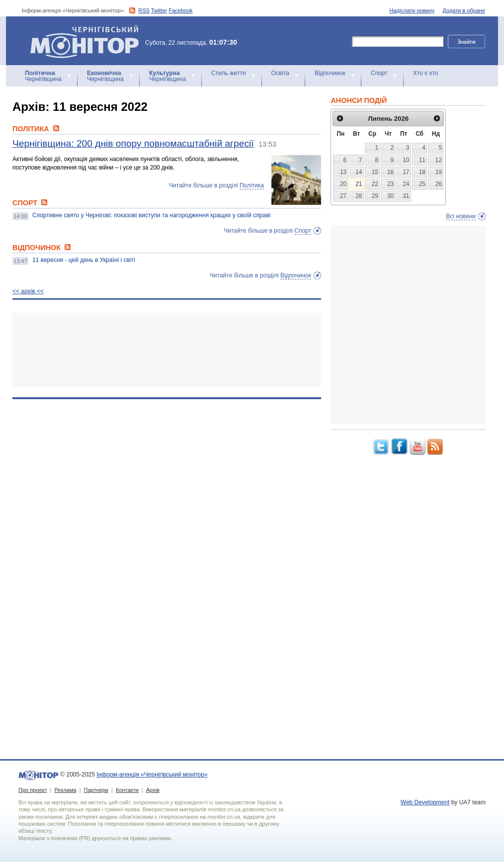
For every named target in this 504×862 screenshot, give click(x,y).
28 (359, 196)
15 (375, 172)
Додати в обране (464, 10)
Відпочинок (330, 73)
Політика (252, 185)
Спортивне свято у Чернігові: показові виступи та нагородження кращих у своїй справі (151, 215)
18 (422, 172)
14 (359, 172)
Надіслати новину (412, 10)
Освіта (280, 73)
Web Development (425, 802)
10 (406, 160)
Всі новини (461, 216)
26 (439, 184)
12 (439, 160)
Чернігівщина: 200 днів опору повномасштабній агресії (133, 143)
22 (375, 184)
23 (390, 184)
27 (343, 196)
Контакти (127, 790)
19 (439, 172)
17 (406, 172)
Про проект (33, 790)
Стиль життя (229, 73)
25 (422, 184)
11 (422, 160)
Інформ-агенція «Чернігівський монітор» (88, 41)
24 (406, 184)
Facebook (180, 10)
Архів (153, 790)
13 (343, 172)
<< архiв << (28, 291)
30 (390, 196)
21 (359, 184)
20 (343, 184)
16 (390, 172)
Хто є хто (426, 73)
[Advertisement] (167, 350)
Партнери (96, 790)
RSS (144, 10)
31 (406, 196)
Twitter (159, 10)
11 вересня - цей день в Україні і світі (84, 260)
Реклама (65, 790)
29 (375, 196)
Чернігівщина (43, 76)
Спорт (379, 73)
